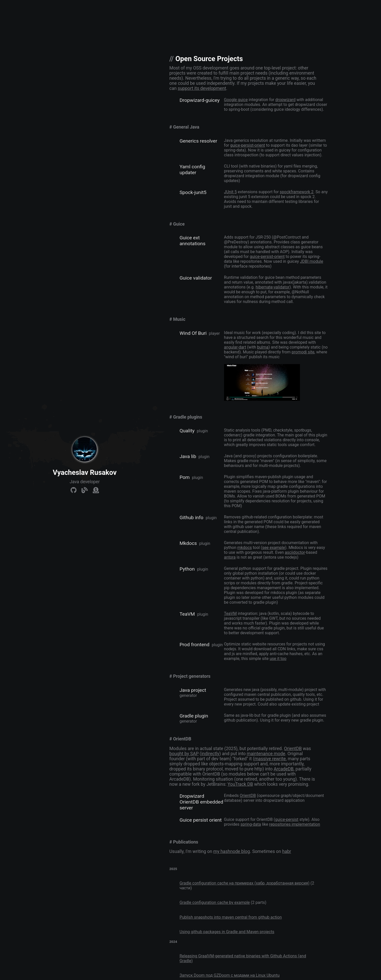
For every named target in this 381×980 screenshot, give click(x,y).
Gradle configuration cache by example (215, 902)
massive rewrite (270, 759)
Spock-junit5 (193, 192)
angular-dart (235, 347)
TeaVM (187, 614)
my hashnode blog (232, 851)
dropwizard (285, 100)
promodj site (303, 352)
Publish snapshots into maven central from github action (231, 917)
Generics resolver (198, 141)
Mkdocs (188, 543)
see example (274, 548)
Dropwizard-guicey (199, 100)
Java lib (188, 456)
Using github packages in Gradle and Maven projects (227, 932)
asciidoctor (295, 552)
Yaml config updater (192, 170)
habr (287, 851)
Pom (185, 477)
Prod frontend (194, 645)
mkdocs (245, 548)
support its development (202, 88)
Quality (187, 431)
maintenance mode (266, 754)
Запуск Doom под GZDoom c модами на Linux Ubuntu (229, 975)
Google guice (236, 100)
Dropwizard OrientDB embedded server (201, 802)
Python (187, 569)
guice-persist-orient (248, 145)
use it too (278, 659)
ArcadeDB (284, 769)
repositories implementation (295, 824)
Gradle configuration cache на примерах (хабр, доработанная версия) (244, 883)
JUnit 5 (230, 192)
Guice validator (196, 278)
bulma (263, 347)
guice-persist (287, 819)
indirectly (210, 754)
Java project (193, 690)
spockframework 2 (297, 192)
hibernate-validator (273, 287)
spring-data (251, 824)
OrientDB (293, 749)
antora (230, 557)
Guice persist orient (200, 820)
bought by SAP (184, 754)
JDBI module (312, 261)
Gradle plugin (194, 716)
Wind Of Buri (193, 333)
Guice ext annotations (192, 241)
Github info (191, 517)
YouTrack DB (240, 784)
